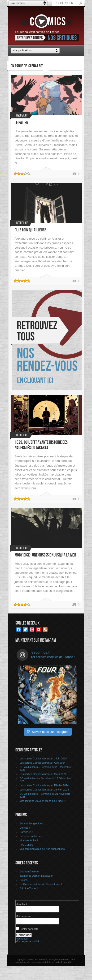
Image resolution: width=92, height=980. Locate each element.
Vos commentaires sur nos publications (42, 849)
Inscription (22, 939)
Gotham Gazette (29, 871)
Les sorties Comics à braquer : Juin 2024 (43, 758)
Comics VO (26, 832)
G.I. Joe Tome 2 (29, 888)
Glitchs (24, 880)
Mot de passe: (24, 916)
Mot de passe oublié (27, 941)
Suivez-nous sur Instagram (48, 732)
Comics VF (26, 828)
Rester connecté (29, 929)
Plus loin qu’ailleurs (31, 230)
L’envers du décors (31, 836)
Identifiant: (22, 904)
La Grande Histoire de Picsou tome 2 (41, 884)
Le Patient (22, 123)
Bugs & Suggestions (31, 823)
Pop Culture (26, 845)
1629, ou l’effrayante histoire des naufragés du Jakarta (41, 445)
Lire (74, 174)
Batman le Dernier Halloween (37, 876)
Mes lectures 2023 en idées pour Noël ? (43, 801)
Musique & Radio (30, 840)
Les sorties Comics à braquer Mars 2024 (43, 774)
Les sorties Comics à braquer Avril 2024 (43, 763)
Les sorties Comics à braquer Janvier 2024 (44, 790)
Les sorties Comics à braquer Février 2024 (44, 785)
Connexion (24, 935)
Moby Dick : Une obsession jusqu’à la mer (45, 555)
